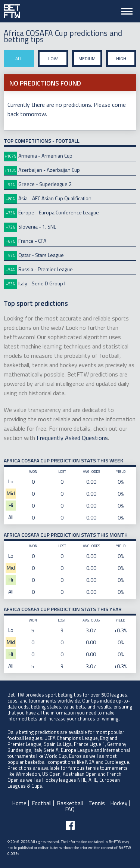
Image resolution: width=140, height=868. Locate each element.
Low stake (53, 61)
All (19, 58)
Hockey (119, 803)
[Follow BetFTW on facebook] (70, 825)
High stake (121, 61)
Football (42, 803)
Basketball (70, 803)
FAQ (70, 809)
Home (19, 803)
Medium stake (87, 61)
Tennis (97, 803)
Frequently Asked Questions (72, 438)
